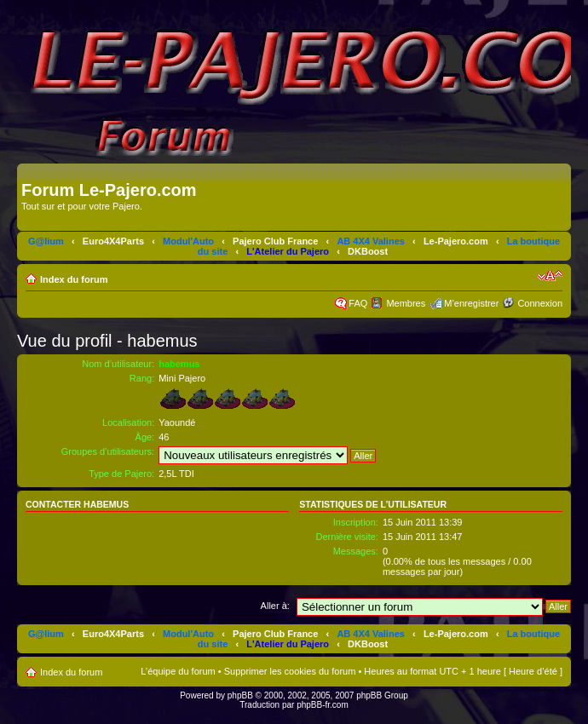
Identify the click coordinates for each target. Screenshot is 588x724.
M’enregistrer (471, 303)
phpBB (240, 695)
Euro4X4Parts (113, 241)
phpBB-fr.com (323, 705)
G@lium (46, 241)
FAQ (358, 303)
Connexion (540, 303)
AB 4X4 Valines (371, 241)
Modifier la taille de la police (550, 276)
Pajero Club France (275, 241)
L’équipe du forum (178, 671)
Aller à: (275, 606)
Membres (406, 303)
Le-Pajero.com (456, 241)
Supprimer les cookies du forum (290, 671)
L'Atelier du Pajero (288, 251)
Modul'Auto (188, 241)
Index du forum (74, 279)
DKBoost (368, 251)
